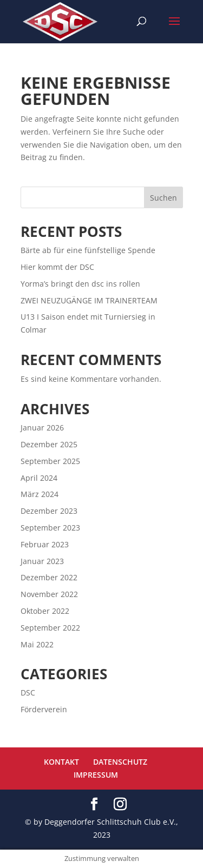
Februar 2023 (45, 544)
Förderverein (44, 709)
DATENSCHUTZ (120, 762)
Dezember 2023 (49, 511)
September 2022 (50, 628)
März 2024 (40, 494)
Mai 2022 (37, 644)
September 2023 (50, 528)
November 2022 (49, 594)
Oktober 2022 (45, 611)
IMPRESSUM (96, 775)
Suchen (163, 198)
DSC (28, 693)
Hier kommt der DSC (57, 267)
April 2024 (39, 478)
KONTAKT (61, 762)
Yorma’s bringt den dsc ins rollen (80, 284)
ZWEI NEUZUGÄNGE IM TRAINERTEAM (89, 300)
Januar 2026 (42, 428)
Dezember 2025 (49, 444)
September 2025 (50, 461)
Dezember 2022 (49, 577)
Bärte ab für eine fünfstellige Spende (88, 250)
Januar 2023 (42, 561)
